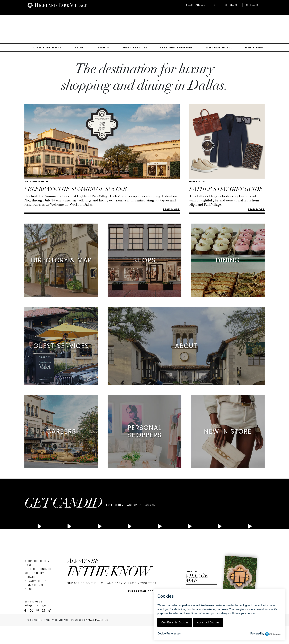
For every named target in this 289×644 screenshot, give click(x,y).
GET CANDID (63, 504)
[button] (202, 5)
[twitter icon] (33, 611)
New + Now (254, 48)
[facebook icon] (27, 611)
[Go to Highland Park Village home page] (57, 5)
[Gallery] (144, 27)
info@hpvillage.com (39, 605)
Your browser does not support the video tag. (147, 25)
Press (29, 589)
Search (232, 5)
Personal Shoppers (176, 48)
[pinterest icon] (39, 611)
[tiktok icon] (52, 611)
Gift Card (252, 5)
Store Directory (37, 561)
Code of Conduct (38, 569)
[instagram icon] (45, 611)
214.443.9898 (33, 602)
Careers (30, 565)
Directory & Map (48, 48)
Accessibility (34, 573)
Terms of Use (34, 585)
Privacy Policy (35, 581)
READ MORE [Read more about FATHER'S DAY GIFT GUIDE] (256, 209)
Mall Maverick (98, 620)
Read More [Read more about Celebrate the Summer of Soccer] (171, 209)
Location (31, 577)
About (80, 48)
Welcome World (219, 48)
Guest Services (134, 48)
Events (103, 48)
